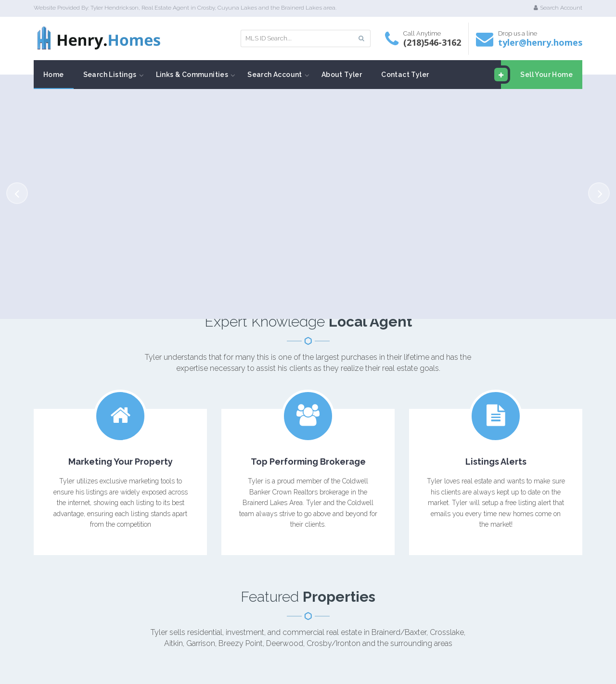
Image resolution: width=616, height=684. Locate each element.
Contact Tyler (405, 75)
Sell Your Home (537, 75)
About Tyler (342, 75)
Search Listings (110, 75)
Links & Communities (192, 75)
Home (54, 75)
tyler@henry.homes (540, 42)
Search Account (558, 8)
